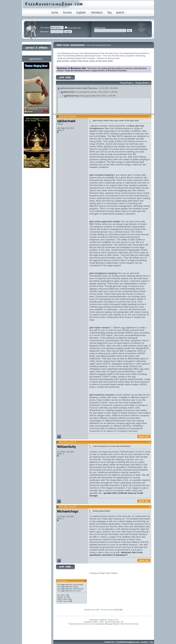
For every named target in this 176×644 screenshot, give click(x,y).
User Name (45, 28)
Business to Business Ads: (109, 58)
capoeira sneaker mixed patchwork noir (110, 126)
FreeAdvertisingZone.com (128, 642)
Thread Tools (126, 83)
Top (151, 642)
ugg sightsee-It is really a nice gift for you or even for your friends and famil (118, 329)
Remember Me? (73, 28)
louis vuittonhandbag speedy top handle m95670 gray (117, 331)
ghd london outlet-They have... (85, 88)
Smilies (60, 597)
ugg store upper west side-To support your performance (119, 370)
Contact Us (109, 642)
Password (44, 32)
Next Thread (111, 573)
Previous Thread (98, 573)
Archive (145, 642)
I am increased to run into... (87, 92)
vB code (61, 595)
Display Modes (142, 83)
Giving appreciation (88, 96)
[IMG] (60, 599)
